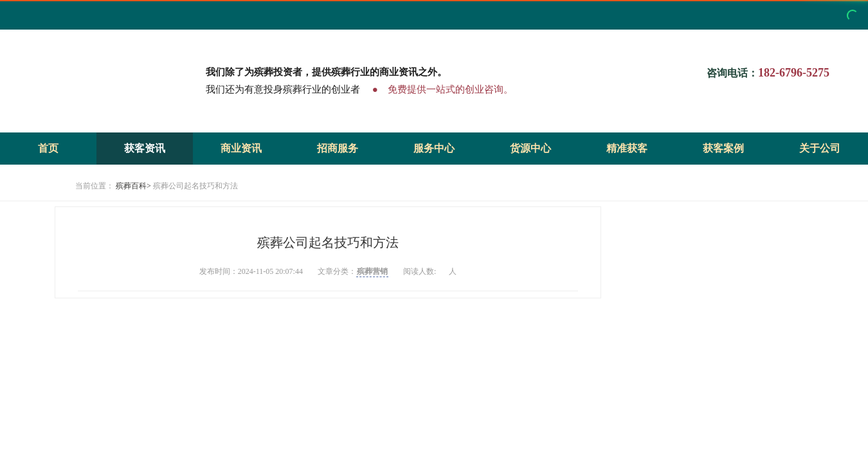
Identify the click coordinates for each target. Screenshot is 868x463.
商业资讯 (241, 148)
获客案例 (723, 148)
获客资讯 (145, 148)
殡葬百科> (133, 186)
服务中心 (434, 148)
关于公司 (820, 148)
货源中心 (530, 148)
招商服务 (338, 148)
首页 (48, 148)
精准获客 (627, 148)
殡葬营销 (372, 271)
